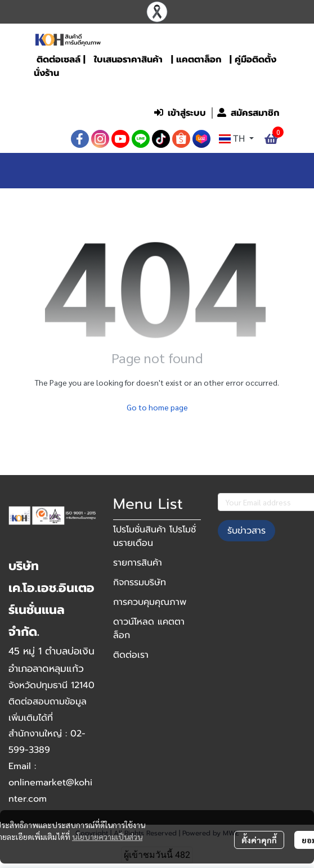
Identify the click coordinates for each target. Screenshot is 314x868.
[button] (210, 89)
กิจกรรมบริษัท (140, 582)
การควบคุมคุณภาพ (150, 602)
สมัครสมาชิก (248, 113)
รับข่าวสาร (246, 531)
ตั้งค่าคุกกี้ (259, 840)
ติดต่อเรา (131, 655)
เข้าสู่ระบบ (180, 113)
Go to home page (157, 407)
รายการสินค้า (138, 563)
